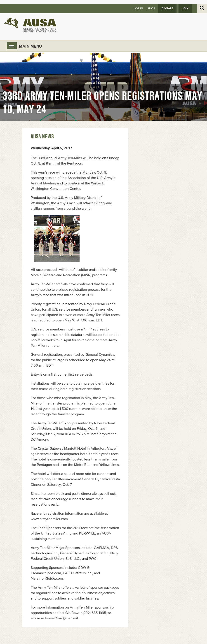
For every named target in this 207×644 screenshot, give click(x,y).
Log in (138, 8)
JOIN (185, 8)
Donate (167, 8)
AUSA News (42, 136)
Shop (151, 8)
